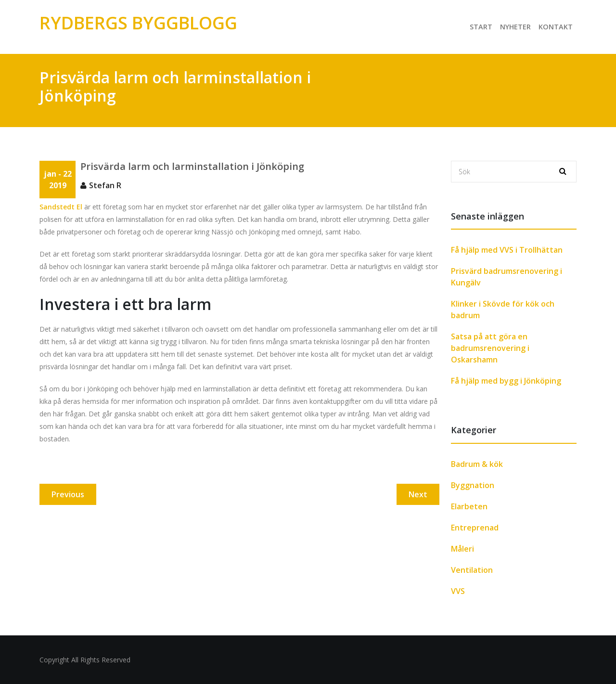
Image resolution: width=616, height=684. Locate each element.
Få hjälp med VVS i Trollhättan (507, 250)
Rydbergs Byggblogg (138, 23)
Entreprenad (475, 528)
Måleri (462, 549)
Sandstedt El (61, 207)
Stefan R (105, 185)
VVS (458, 591)
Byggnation (473, 485)
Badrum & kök (477, 464)
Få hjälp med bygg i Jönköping (506, 381)
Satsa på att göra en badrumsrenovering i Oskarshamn (490, 348)
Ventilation (472, 570)
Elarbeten (469, 506)
